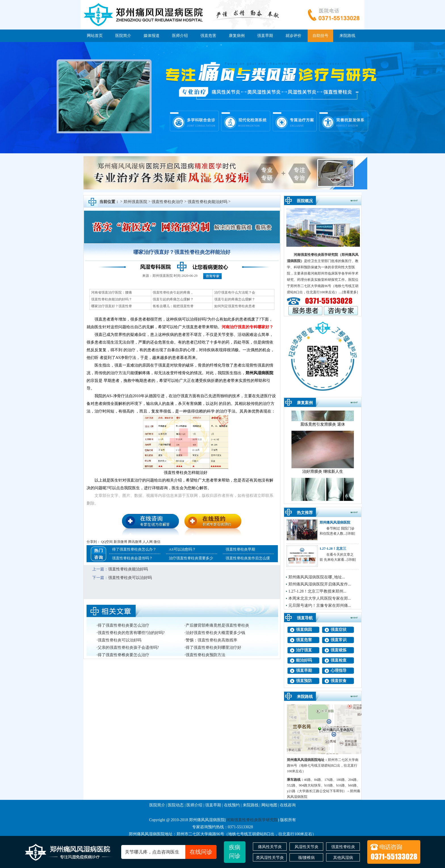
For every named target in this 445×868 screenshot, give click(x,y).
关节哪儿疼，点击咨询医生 (171, 852)
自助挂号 (320, 36)
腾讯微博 (135, 542)
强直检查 (339, 660)
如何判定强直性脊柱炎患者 (235, 306)
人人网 (148, 542)
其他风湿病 (343, 857)
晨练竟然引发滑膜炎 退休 (323, 427)
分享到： (93, 542)
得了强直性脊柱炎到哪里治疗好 (213, 648)
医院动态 (176, 805)
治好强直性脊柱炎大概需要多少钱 (215, 633)
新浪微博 (120, 542)
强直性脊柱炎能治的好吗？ (112, 299)
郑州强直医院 (135, 202)
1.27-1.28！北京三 (333, 549)
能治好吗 (304, 660)
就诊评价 (293, 36)
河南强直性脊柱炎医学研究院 (316, 255)
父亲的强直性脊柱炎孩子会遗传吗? (128, 648)
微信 (157, 542)
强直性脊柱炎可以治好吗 (130, 578)
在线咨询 (288, 805)
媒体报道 (152, 36)
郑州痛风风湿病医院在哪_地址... (317, 577)
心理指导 (339, 671)
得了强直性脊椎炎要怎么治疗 (123, 655)
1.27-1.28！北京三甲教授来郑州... (317, 591)
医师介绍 (180, 36)
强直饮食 (339, 681)
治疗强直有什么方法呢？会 (235, 292)
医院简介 (123, 36)
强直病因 (304, 630)
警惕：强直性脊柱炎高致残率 (211, 640)
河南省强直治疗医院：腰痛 (112, 292)
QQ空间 (107, 542)
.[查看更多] (350, 292)
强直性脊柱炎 (343, 847)
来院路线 (347, 36)
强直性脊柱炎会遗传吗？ (132, 558)
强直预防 (304, 681)
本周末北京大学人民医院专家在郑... (320, 598)
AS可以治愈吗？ (182, 549)
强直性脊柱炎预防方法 (205, 655)
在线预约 (232, 805)
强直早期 (265, 36)
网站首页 (95, 36)
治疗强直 (304, 650)
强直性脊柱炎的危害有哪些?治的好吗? (131, 633)
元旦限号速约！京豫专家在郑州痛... (320, 605)
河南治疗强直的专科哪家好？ (247, 327)
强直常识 (339, 640)
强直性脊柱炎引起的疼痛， (173, 292)
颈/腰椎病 (307, 857)
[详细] (350, 534)
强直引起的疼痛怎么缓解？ (173, 299)
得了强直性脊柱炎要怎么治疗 (123, 625)
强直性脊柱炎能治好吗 (207, 202)
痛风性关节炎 (270, 847)
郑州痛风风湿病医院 (335, 522)
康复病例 (237, 36)
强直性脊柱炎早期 (240, 549)
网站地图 (269, 805)
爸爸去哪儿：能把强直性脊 (173, 306)
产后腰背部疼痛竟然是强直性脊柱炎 (217, 625)
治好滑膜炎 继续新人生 (323, 474)
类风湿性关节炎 (270, 857)
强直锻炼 (339, 650)
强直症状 (339, 630)
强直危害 (208, 36)
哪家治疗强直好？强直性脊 (112, 306)
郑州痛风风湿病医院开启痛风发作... (320, 584)
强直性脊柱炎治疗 (167, 202)
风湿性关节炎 (307, 847)
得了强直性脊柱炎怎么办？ (134, 549)
